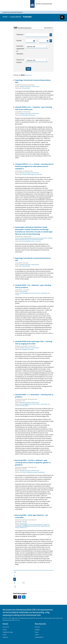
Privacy (37, 632)
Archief (4, 635)
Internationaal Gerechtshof (36, 240)
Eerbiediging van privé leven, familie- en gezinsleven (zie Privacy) (32, 294)
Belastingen (25, 115)
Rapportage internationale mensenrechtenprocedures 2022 (33, 81)
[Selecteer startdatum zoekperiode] (34, 41)
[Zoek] (62, 17)
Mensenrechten (35, 86)
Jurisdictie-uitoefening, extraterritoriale (32, 174)
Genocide (38, 241)
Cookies (37, 635)
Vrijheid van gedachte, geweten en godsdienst (33, 472)
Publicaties (5, 637)
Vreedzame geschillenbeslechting (28, 238)
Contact (5, 630)
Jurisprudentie (15, 17)
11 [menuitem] (24, 583)
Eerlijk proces (32, 115)
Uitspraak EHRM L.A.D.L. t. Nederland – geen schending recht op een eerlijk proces (34, 108)
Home (5, 17)
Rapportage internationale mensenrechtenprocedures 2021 (33, 259)
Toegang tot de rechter (28, 349)
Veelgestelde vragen (8, 632)
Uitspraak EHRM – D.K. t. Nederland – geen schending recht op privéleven (33, 286)
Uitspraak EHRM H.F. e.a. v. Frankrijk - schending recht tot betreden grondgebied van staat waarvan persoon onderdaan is (34, 166)
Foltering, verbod (24, 406)
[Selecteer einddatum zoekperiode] (47, 41)
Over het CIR (6, 627)
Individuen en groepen (25, 86)
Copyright (37, 630)
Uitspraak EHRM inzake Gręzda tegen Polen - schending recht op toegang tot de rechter (34, 343)
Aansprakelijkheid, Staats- (29, 241)
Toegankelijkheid (39, 637)
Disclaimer (37, 627)
